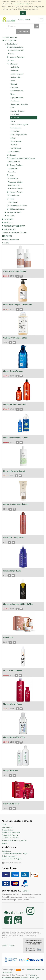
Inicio (4, 825)
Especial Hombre (17, 98)
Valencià (27, 20)
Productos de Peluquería (11, 833)
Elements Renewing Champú (14, 471)
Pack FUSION (8, 637)
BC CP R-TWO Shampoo (12, 671)
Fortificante (15, 101)
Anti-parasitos (16, 77)
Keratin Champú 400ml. (12, 571)
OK (23, 13)
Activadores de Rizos (16, 50)
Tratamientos (13, 202)
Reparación (15, 118)
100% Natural (16, 148)
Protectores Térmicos (16, 189)
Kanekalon (12, 172)
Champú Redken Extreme (13, 371)
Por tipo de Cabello (14, 212)
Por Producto (12, 44)
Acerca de (26, 891)
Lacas (12, 175)
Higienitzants (13, 168)
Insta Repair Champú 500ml (14, 537)
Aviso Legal (34, 978)
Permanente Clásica (15, 182)
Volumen (14, 145)
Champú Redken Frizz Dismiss (15, 404)
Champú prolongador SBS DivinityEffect (18, 604)
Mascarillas (14, 179)
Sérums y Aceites (16, 192)
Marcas (5, 843)
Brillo (13, 80)
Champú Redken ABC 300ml (14, 737)
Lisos (13, 108)
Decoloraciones (13, 151)
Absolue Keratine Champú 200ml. (16, 504)
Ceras (12, 61)
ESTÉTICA (8, 223)
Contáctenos (6, 851)
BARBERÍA (9, 219)
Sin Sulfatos (15, 131)
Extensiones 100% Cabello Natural (22, 158)
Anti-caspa (15, 70)
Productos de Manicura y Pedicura (15, 840)
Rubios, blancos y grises (20, 125)
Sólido (13, 138)
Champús (14, 64)
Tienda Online (7, 827)
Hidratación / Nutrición (19, 104)
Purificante (15, 114)
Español (21, 20)
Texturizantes (15, 196)
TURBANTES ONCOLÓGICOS (14, 233)
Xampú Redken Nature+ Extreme (16, 438)
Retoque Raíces (13, 185)
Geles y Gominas (16, 165)
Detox (13, 94)
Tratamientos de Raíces (18, 206)
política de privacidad (22, 4)
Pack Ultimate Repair (11, 804)
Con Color (14, 87)
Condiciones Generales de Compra (15, 854)
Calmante (14, 84)
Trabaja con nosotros (10, 856)
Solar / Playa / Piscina (19, 135)
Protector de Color (17, 111)
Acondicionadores (16, 47)
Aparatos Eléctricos (17, 57)
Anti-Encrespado (17, 74)
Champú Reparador (10, 770)
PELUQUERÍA (10, 41)
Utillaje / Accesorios (17, 209)
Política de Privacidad (20, 978)
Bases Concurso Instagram (12, 859)
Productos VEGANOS (10, 239)
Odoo (18, 970)
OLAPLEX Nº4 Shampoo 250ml (15, 338)
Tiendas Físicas (7, 830)
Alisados (11, 54)
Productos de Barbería (10, 838)
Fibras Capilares (14, 162)
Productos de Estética (10, 835)
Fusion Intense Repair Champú (15, 271)
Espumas (13, 155)
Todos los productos (10, 37)
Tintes (12, 199)
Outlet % (6, 243)
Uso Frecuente (16, 141)
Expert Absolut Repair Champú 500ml (18, 304)
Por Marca (11, 216)
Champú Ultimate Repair (13, 704)
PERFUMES (7, 236)
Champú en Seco (17, 91)
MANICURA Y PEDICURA (15, 226)
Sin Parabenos (16, 128)
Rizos (13, 121)
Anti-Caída (15, 67)
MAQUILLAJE (10, 229)
